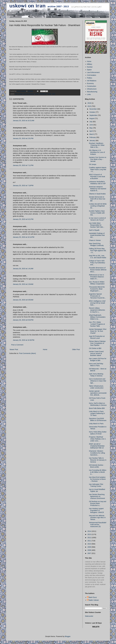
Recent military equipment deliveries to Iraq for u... (97, 310)
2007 (89, 553)
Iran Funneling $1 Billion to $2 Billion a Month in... (98, 472)
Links (89, 94)
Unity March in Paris (96, 424)
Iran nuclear (19, 94)
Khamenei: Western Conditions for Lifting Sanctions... (97, 453)
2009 (89, 547)
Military (90, 64)
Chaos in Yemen (95, 240)
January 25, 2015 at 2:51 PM (23, 138)
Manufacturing (92, 92)
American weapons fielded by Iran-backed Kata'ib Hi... (98, 189)
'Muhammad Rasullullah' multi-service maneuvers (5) (98, 525)
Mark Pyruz (93, 597)
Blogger (68, 636)
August (92, 118)
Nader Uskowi (94, 600)
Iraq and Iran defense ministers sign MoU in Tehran (97, 517)
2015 (89, 106)
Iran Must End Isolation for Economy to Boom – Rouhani (97, 479)
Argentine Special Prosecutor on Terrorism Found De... (97, 296)
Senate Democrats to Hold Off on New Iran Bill (97, 199)
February (93, 137)
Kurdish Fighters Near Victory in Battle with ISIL (97, 213)
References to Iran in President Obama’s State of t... (97, 277)
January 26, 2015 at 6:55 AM (23, 300)
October (93, 112)
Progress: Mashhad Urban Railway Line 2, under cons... (98, 439)
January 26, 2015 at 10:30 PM (24, 340)
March (92, 134)
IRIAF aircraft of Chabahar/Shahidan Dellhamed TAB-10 (97, 446)
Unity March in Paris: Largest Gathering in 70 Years (97, 413)
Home (45, 349)
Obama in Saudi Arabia (97, 194)
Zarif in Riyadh (94, 230)
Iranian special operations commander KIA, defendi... (98, 393)
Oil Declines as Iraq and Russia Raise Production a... (98, 503)
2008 (89, 550)
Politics (90, 78)
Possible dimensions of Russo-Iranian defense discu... (98, 270)
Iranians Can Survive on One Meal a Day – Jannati (98, 159)
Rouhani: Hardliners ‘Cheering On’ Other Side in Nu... (97, 145)
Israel (37, 94)
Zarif (54, 94)
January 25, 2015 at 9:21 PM (23, 219)
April (91, 131)
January (93, 141)
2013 (89, 534)
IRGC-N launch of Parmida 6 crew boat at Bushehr (97, 177)
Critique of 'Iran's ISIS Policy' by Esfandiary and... (97, 263)
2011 (89, 541)
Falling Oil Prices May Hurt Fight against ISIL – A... (98, 251)
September (94, 115)
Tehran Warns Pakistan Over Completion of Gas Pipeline (97, 343)
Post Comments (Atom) (27, 353)
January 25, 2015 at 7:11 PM (23, 165)
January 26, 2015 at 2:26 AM (23, 284)
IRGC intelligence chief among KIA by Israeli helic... (97, 303)
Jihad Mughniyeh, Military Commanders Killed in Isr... (97, 317)
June (91, 125)
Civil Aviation (92, 75)
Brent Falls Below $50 (97, 408)
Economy (90, 83)
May (91, 128)
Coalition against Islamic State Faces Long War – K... (98, 169)
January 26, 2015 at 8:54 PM (23, 320)
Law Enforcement (93, 72)
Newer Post (14, 349)
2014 (89, 531)
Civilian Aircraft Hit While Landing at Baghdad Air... (98, 206)
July (91, 122)
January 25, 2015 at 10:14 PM (24, 237)
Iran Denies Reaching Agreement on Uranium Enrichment (97, 496)
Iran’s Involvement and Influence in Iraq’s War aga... (98, 381)
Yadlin (49, 94)
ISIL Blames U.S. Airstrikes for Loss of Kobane (97, 152)
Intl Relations (92, 81)
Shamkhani (43, 94)
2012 (89, 538)
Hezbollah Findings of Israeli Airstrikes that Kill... (97, 235)
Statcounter (89, 616)
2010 (89, 544)
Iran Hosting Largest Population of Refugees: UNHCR (96, 510)
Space (89, 70)
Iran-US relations (29, 94)
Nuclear (90, 67)
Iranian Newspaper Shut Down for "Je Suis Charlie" (98, 331)
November (93, 109)
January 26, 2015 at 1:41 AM (23, 269)
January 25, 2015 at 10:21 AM (24, 121)
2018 (89, 103)
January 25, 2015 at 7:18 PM (23, 185)
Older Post (76, 349)
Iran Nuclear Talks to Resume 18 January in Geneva (98, 460)
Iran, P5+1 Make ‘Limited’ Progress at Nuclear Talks (97, 324)
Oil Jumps (93, 164)
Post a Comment (17, 345)
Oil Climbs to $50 (95, 348)
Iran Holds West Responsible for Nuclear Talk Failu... (97, 225)
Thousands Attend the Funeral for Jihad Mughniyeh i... (97, 289)
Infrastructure (92, 89)
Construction (92, 86)
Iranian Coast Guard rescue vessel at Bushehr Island (96, 353)
